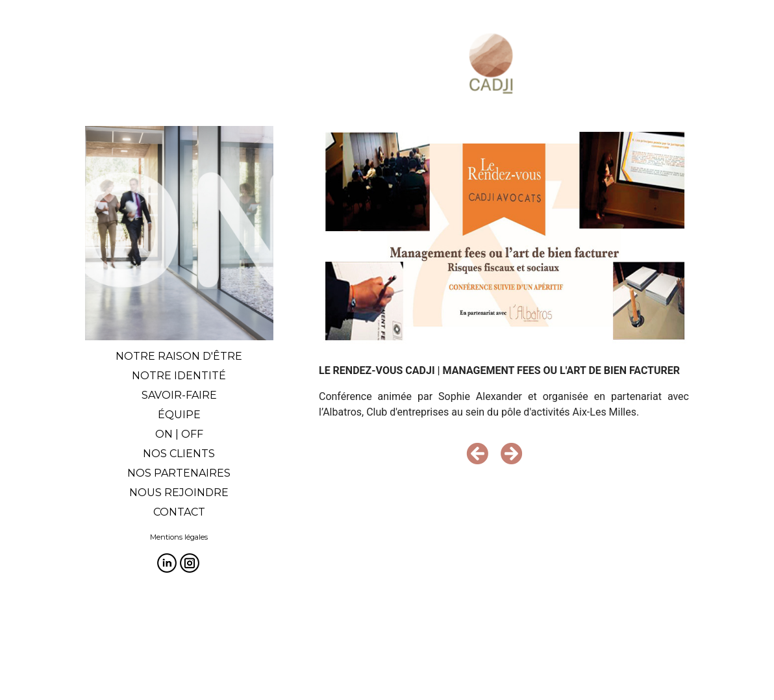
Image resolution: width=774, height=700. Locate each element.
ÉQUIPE (179, 415)
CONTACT (179, 512)
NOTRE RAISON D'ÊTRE (179, 356)
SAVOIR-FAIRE (179, 395)
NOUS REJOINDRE (179, 493)
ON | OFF (179, 434)
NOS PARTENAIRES (179, 473)
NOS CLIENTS (179, 454)
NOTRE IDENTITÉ (179, 376)
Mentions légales (179, 537)
